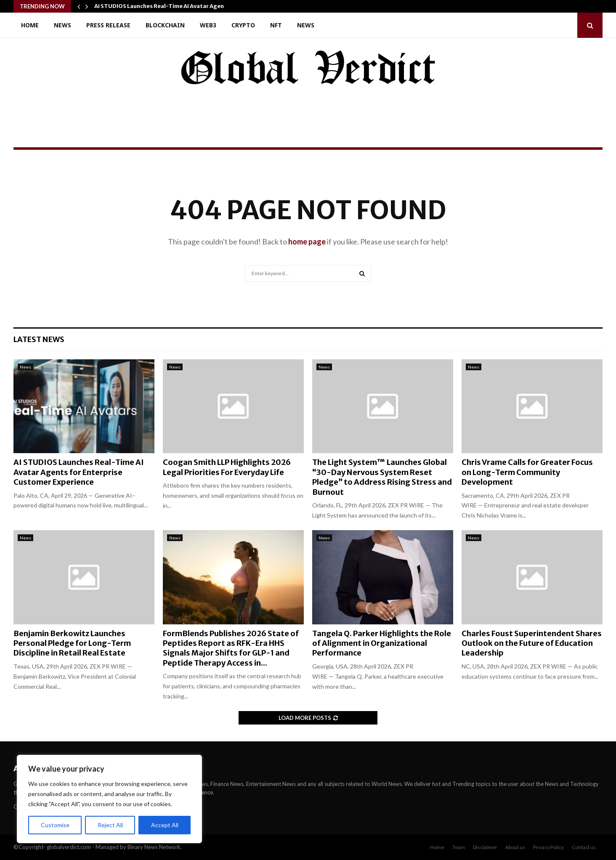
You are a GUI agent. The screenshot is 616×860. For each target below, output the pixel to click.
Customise (55, 825)
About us (515, 847)
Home (30, 25)
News (62, 25)
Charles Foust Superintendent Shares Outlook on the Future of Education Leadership (532, 643)
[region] (109, 799)
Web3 (208, 25)
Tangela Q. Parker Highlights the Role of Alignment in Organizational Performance (382, 643)
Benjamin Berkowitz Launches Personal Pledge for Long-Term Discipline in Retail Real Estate (72, 643)
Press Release (108, 25)
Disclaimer (485, 847)
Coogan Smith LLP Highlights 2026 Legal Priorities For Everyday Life (227, 467)
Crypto (243, 25)
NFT (276, 25)
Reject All (110, 825)
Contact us (584, 847)
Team (459, 847)
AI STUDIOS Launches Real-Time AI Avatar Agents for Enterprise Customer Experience (79, 472)
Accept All (165, 825)
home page (307, 242)
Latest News (39, 339)
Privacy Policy (548, 847)
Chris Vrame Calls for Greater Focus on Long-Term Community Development (527, 472)
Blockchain (165, 25)
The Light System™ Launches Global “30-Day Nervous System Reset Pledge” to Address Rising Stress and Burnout (382, 477)
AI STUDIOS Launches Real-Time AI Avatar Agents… (165, 6)
